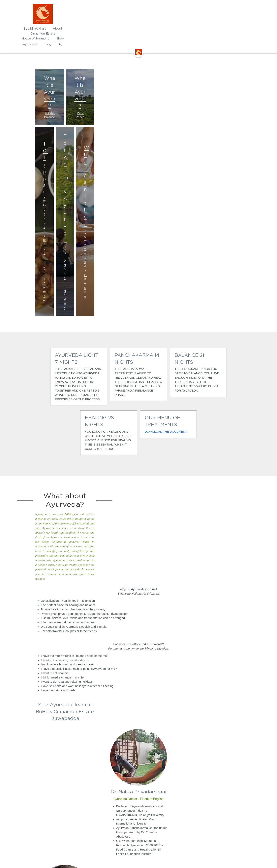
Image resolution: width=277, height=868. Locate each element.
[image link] (138, 14)
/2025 (114, 811)
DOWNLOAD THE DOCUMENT (115, 270)
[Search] (220, 29)
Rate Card (96, 811)
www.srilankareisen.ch (156, 828)
